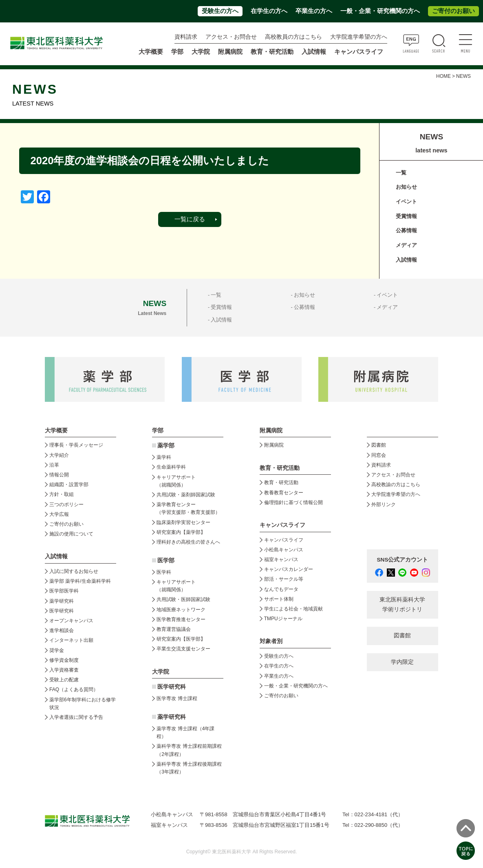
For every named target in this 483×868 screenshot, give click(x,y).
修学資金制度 (64, 660)
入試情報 (406, 260)
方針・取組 (62, 494)
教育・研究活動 (281, 482)
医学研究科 (62, 611)
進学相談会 (62, 630)
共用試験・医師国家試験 (183, 599)
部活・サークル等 (284, 579)
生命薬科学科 (171, 467)
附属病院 (230, 52)
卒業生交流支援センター (183, 649)
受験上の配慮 (64, 680)
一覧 (401, 173)
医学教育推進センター (181, 619)
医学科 (164, 572)
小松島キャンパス (284, 550)
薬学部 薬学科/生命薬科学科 (80, 581)
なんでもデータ (281, 589)
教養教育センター (284, 493)
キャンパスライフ (284, 540)
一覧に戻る (190, 219)
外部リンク (384, 504)
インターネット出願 (71, 640)
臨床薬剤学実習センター (183, 522)
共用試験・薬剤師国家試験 (186, 495)
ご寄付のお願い (453, 11)
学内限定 (402, 662)
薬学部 (166, 446)
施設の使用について (71, 534)
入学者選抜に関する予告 (76, 717)
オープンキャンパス (71, 621)
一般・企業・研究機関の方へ (380, 11)
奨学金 (57, 650)
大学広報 (59, 514)
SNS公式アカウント (403, 560)
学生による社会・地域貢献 (293, 609)
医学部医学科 (64, 591)
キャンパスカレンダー (289, 569)
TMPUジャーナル (283, 619)
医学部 (166, 561)
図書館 (379, 445)
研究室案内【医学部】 (181, 639)
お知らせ (406, 187)
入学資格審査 (64, 670)
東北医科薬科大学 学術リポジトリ (402, 605)
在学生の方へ (269, 11)
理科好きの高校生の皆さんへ (188, 542)
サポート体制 (279, 599)
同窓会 (379, 455)
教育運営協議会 (174, 629)
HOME (443, 76)
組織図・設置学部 (69, 485)
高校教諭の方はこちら (396, 485)
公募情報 (406, 230)
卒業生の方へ (314, 11)
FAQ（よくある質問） (74, 690)
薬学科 (164, 457)
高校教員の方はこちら (293, 37)
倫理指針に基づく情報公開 (293, 502)
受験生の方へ (220, 11)
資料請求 (186, 37)
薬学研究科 (62, 601)
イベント (406, 202)
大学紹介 (59, 455)
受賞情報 (406, 216)
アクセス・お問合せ (231, 37)
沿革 (54, 465)
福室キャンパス (281, 560)
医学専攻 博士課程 (177, 698)
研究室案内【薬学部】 (181, 532)
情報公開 (59, 475)
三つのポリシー (66, 504)
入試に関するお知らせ (74, 571)
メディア (406, 245)
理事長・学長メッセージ (76, 445)
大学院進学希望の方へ (359, 37)
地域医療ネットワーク (181, 610)
